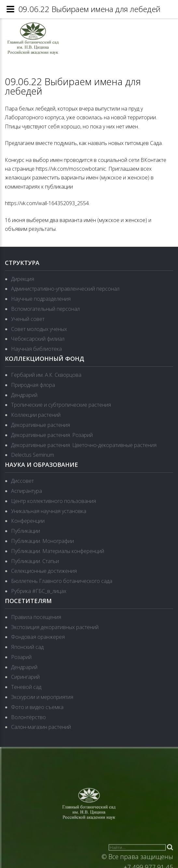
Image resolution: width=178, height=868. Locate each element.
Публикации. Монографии (42, 541)
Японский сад (27, 647)
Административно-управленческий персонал (65, 289)
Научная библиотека (36, 349)
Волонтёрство (28, 717)
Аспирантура (27, 491)
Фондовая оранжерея (38, 637)
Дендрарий (24, 395)
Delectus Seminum (33, 455)
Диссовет (22, 481)
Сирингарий (25, 677)
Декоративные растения (41, 425)
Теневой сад (26, 687)
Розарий (21, 657)
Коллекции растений (36, 415)
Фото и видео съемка (37, 707)
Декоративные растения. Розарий (52, 435)
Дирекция (23, 279)
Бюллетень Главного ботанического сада (62, 581)
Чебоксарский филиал (38, 339)
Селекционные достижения (44, 571)
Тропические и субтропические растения (61, 405)
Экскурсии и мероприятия (42, 697)
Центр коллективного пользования (54, 501)
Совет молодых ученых (39, 329)
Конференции (28, 521)
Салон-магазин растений (41, 727)
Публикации (26, 531)
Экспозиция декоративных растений (55, 627)
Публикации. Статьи (35, 561)
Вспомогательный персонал (45, 309)
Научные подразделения (41, 299)
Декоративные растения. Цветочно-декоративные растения (84, 445)
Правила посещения (36, 617)
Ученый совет (28, 319)
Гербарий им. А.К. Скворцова (46, 375)
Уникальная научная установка (49, 511)
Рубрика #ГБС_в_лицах (39, 591)
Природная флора (33, 385)
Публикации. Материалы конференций (58, 551)
